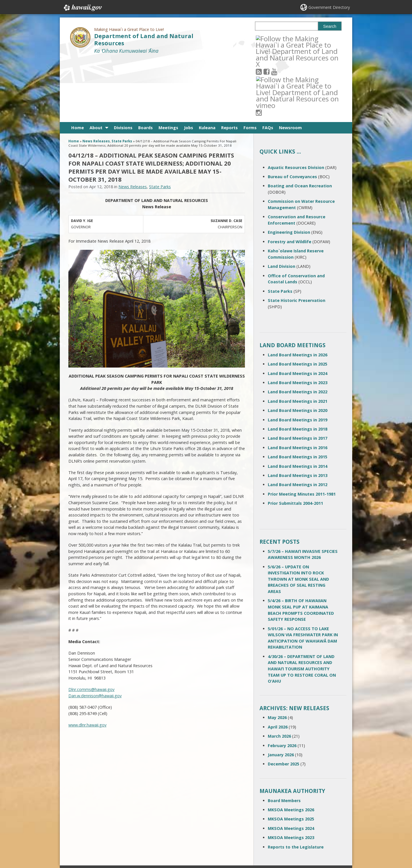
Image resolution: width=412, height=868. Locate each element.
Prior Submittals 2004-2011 (295, 440)
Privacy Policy (128, 841)
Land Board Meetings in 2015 (298, 394)
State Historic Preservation (297, 237)
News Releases (96, 78)
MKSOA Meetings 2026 (291, 747)
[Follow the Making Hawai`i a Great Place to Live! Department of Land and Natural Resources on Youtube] (282, 38)
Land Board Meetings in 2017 (298, 375)
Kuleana (207, 65)
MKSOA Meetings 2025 (291, 756)
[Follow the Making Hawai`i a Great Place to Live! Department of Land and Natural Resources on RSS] (267, 38)
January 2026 (281, 692)
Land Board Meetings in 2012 (298, 422)
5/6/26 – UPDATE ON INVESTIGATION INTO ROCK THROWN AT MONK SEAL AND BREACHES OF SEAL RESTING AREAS (298, 516)
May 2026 (277, 654)
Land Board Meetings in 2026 (298, 292)
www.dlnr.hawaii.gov (87, 662)
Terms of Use (128, 818)
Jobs (189, 65)
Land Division (282, 203)
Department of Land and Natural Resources (144, 40)
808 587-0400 (183, 810)
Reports (229, 65)
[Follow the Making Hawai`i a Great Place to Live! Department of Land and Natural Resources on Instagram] (297, 38)
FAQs (268, 65)
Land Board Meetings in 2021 (298, 338)
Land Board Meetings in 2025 (298, 301)
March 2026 (279, 673)
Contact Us (81, 818)
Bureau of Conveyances (292, 114)
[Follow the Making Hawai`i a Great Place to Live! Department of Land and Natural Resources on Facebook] (274, 38)
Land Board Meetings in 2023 (298, 320)
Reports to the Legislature (296, 784)
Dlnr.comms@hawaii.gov (91, 626)
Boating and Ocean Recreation (300, 123)
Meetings (168, 65)
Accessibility (127, 830)
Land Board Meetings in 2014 (298, 403)
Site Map (79, 830)
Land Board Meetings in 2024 (298, 310)
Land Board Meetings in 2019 (298, 357)
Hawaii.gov (82, 8)
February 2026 (282, 682)
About (96, 65)
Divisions (123, 65)
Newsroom (290, 65)
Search (330, 26)
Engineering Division (289, 169)
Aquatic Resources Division (296, 104)
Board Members (284, 737)
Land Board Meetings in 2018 (298, 366)
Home (78, 65)
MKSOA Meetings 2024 (291, 765)
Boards (145, 65)
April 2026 (278, 664)
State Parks (122, 78)
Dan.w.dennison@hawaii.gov (95, 633)
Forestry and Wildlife (290, 179)
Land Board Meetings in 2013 (298, 412)
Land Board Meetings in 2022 (298, 329)
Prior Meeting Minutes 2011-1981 (302, 431)
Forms (250, 65)
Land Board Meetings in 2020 (298, 347)
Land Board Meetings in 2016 (298, 385)
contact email (181, 820)
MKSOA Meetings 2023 (291, 774)
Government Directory (329, 7)
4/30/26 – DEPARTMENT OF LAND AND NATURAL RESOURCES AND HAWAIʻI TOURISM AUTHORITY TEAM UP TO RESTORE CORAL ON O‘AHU (302, 606)
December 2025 (284, 701)
